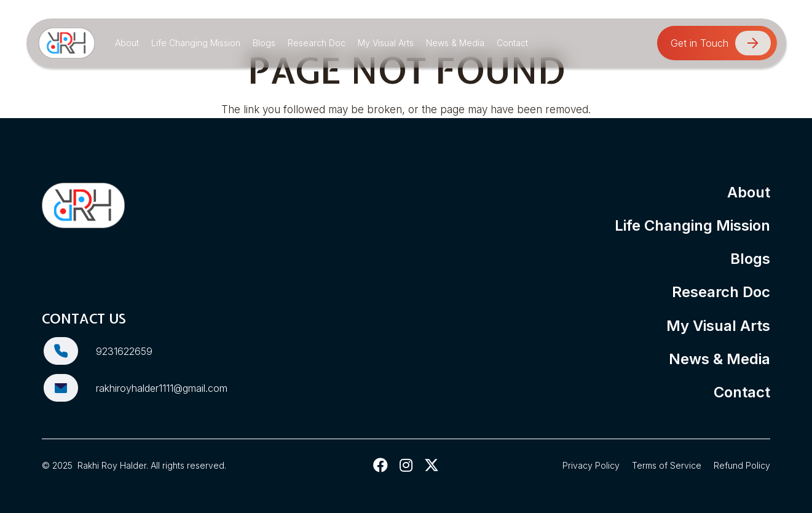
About (749, 192)
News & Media (719, 359)
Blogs (750, 259)
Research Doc (721, 292)
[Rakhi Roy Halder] (67, 43)
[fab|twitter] (432, 465)
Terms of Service (667, 465)
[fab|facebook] (381, 465)
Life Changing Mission (692, 225)
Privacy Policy (591, 465)
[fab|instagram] (406, 465)
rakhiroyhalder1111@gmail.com (162, 388)
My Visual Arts (718, 326)
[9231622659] (69, 351)
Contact (742, 392)
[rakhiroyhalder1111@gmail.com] (69, 388)
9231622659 (124, 351)
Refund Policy (742, 465)
